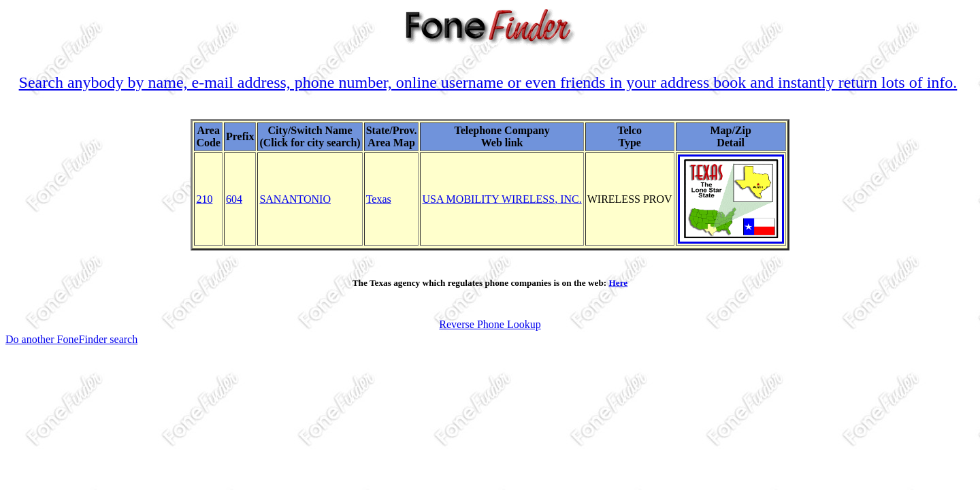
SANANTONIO (295, 199)
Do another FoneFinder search (71, 339)
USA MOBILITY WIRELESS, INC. (502, 199)
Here (619, 283)
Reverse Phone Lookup (490, 324)
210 (204, 199)
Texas (379, 199)
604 (234, 199)
